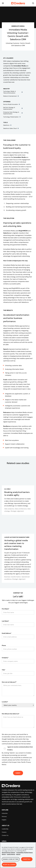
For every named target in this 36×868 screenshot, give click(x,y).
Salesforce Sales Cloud (11, 128)
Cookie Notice (11, 855)
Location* (5, 702)
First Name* (5, 609)
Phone (4, 645)
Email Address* (7, 633)
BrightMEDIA (23, 231)
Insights (4, 820)
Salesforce (7, 125)
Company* (5, 658)
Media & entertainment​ (11, 96)
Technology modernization (12, 117)
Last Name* (5, 621)
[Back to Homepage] (18, 3)
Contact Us (5, 835)
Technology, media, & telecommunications (13, 92)
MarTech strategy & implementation (13, 108)
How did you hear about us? (11, 714)
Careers (4, 832)
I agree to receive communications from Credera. (20, 748)
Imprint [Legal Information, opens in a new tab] (18, 855)
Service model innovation (12, 104)
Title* (4, 670)
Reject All (27, 860)
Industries (5, 813)
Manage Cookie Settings (11, 860)
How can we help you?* (9, 682)
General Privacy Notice (9, 854)
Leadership (5, 829)
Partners (4, 817)
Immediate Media (20, 66)
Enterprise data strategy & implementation (13, 113)
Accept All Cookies (9, 866)
